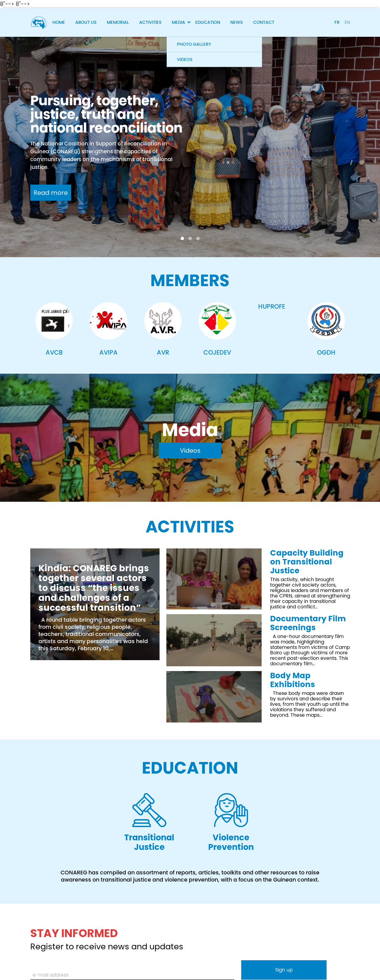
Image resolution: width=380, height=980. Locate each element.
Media (178, 22)
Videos (190, 450)
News (237, 22)
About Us (86, 22)
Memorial (118, 22)
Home (59, 22)
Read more (51, 193)
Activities (150, 22)
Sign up (284, 970)
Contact (264, 22)
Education (208, 22)
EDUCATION (190, 768)
